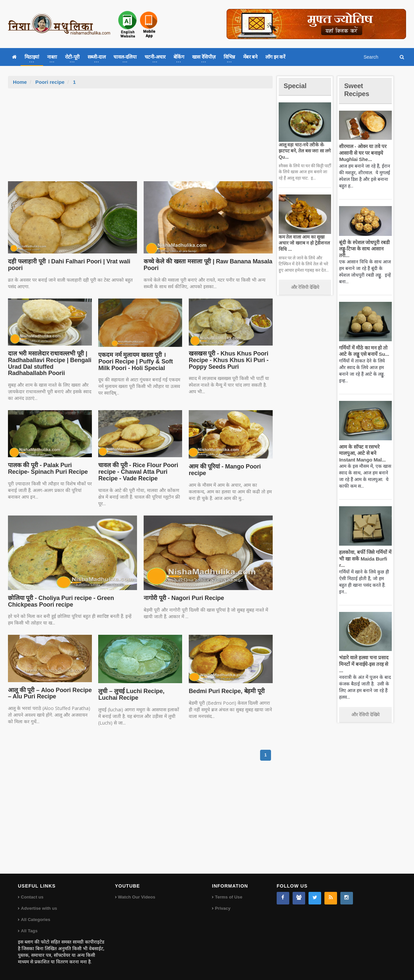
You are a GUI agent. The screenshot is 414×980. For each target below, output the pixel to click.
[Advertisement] (140, 138)
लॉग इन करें (275, 57)
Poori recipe (50, 82)
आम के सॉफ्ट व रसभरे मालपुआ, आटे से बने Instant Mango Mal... (361, 453)
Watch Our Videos (137, 897)
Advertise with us (39, 908)
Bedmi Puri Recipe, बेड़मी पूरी (226, 691)
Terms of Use (228, 897)
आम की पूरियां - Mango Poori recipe (224, 470)
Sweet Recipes (358, 90)
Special (296, 86)
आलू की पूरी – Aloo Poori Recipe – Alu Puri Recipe (49, 693)
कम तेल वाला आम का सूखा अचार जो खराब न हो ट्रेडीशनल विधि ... (303, 243)
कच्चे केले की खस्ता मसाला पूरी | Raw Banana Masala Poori (206, 265)
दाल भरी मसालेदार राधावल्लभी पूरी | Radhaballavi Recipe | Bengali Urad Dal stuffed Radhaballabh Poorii (49, 363)
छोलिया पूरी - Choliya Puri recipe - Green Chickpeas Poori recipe (59, 601)
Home (20, 82)
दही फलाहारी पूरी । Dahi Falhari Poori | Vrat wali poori (67, 265)
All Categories (35, 920)
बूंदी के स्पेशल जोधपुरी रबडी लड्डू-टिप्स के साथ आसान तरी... (363, 249)
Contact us (32, 897)
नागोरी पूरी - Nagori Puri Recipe (183, 598)
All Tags (29, 931)
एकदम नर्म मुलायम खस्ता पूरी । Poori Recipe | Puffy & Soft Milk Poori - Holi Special (139, 361)
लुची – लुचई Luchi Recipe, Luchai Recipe (130, 694)
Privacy (223, 908)
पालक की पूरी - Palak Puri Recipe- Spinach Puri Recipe (47, 468)
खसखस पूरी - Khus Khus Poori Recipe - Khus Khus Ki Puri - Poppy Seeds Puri (227, 360)
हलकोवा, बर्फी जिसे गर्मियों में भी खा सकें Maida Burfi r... (364, 559)
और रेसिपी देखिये (305, 287)
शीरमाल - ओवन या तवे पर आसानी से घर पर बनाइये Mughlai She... (362, 153)
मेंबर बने (250, 57)
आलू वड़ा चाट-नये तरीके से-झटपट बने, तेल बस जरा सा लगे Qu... (304, 151)
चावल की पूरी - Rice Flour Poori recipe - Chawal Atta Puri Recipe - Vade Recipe (137, 472)
